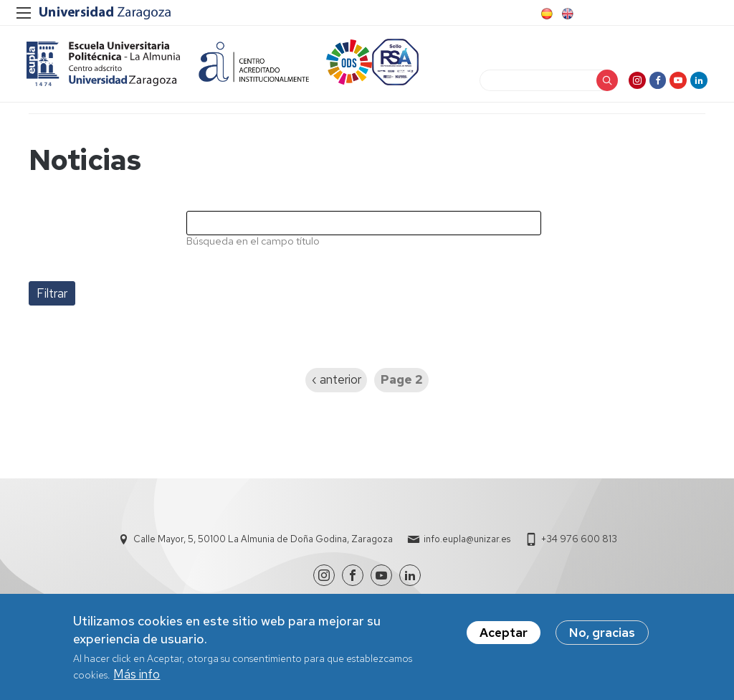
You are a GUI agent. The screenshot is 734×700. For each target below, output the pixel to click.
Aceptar (504, 633)
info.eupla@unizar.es (467, 545)
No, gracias (602, 633)
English (566, 14)
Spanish (545, 14)
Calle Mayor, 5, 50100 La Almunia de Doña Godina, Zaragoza (263, 545)
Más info (137, 674)
